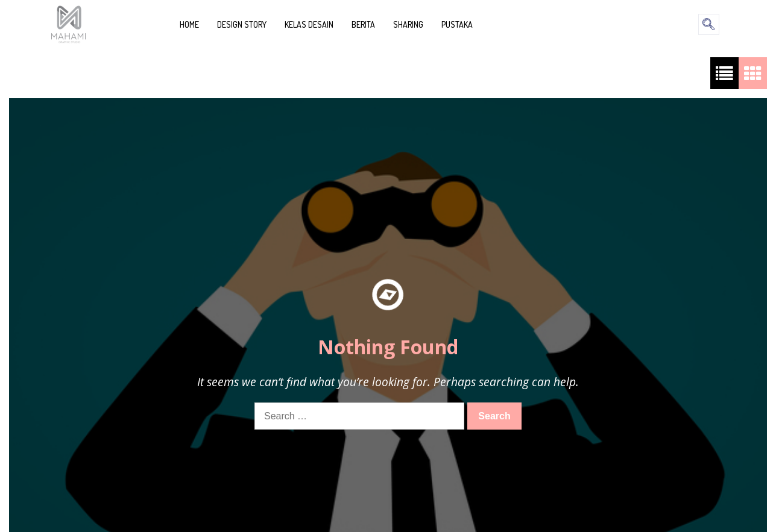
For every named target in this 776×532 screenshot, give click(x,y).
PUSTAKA (457, 24)
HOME (189, 24)
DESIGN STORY (242, 24)
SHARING (408, 24)
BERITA (363, 24)
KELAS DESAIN (309, 24)
